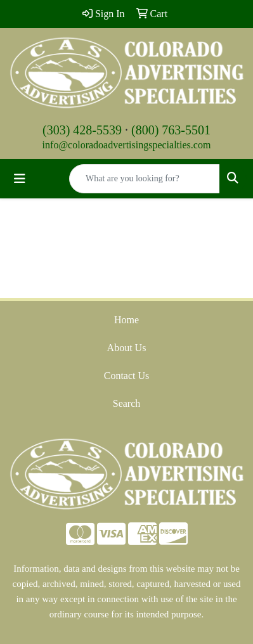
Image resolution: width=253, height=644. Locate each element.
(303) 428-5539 (82, 130)
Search (127, 403)
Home (126, 320)
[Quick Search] (145, 179)
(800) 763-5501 (171, 130)
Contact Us (127, 376)
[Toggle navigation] (20, 179)
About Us (127, 348)
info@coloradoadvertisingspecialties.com (127, 145)
